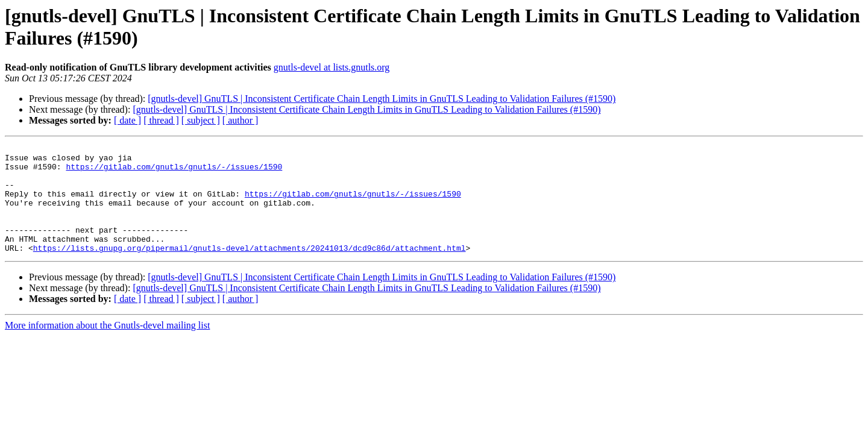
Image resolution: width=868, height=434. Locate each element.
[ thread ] (161, 120)
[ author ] (241, 120)
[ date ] (127, 120)
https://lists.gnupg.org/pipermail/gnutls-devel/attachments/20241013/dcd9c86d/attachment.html (250, 269)
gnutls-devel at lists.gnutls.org (332, 67)
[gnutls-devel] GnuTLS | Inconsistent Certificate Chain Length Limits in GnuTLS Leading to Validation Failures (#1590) (382, 99)
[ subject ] (201, 120)
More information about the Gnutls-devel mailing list (107, 347)
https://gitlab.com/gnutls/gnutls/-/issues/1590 (174, 172)
